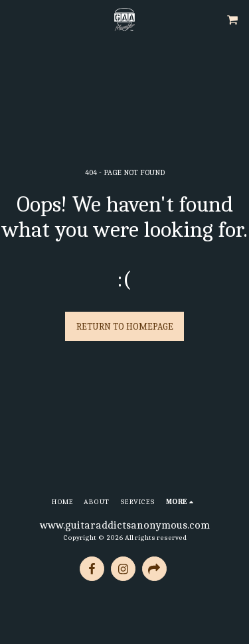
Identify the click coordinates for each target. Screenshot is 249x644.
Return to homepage (125, 327)
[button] (15, 19)
